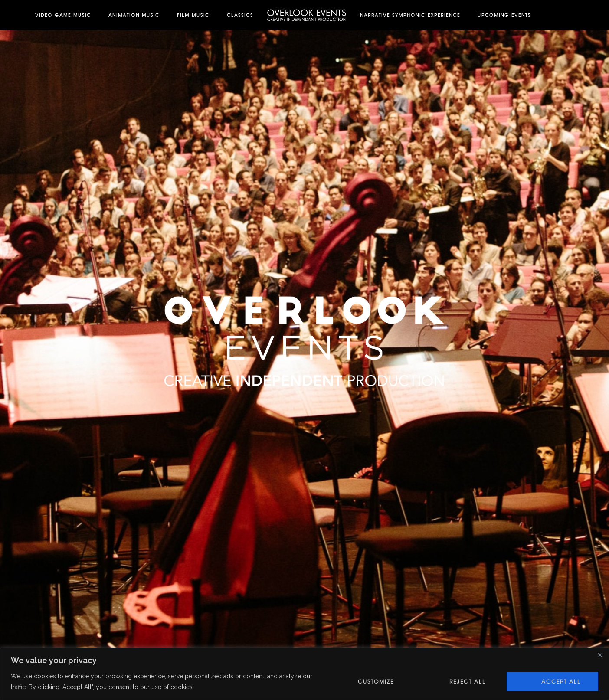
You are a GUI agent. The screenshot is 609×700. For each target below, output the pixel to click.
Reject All (468, 681)
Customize (376, 681)
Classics (240, 15)
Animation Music (134, 15)
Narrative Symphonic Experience (410, 15)
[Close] (600, 655)
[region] (304, 674)
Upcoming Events (504, 15)
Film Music (193, 15)
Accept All (561, 681)
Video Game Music (63, 15)
